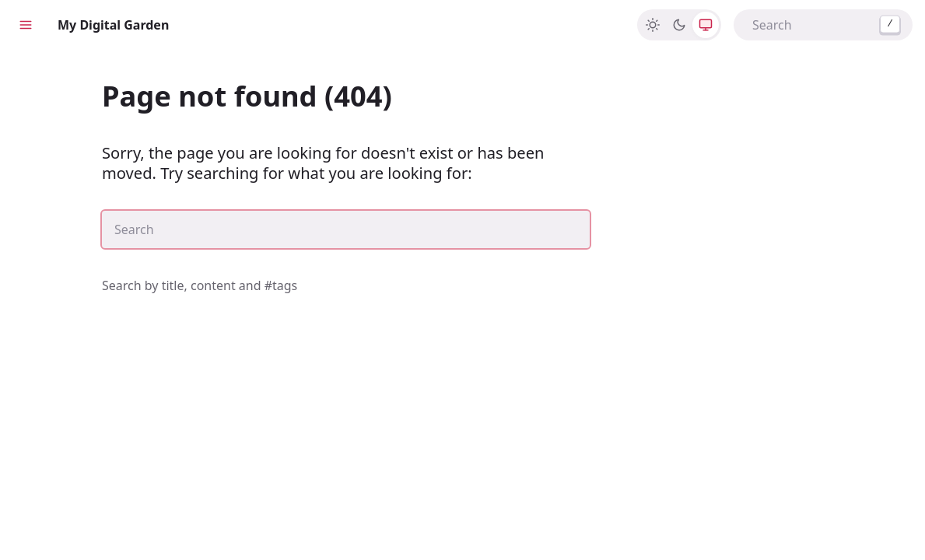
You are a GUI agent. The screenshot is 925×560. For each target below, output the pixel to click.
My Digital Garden (113, 25)
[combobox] (823, 25)
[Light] (653, 25)
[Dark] (679, 25)
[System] (706, 25)
